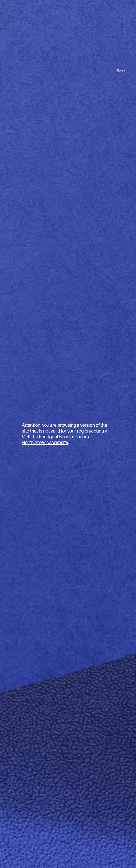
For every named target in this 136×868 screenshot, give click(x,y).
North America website (45, 443)
